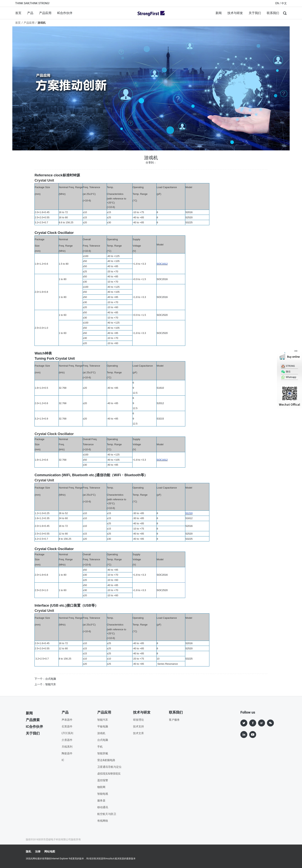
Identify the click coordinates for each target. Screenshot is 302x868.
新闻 (219, 13)
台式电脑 (103, 740)
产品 (30, 13)
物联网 (101, 787)
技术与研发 (235, 13)
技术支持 (138, 726)
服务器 (101, 800)
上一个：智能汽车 (45, 684)
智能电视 (103, 794)
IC (63, 760)
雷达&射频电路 (106, 760)
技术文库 (138, 733)
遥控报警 (103, 780)
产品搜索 (33, 720)
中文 (284, 3)
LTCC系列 (67, 733)
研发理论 (138, 720)
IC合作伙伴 (65, 13)
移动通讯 (103, 807)
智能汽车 (103, 720)
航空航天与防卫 (107, 814)
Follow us (248, 712)
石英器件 (67, 726)
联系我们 (273, 13)
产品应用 (45, 13)
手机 (100, 747)
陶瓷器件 (67, 753)
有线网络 (103, 821)
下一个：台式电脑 (45, 679)
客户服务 (174, 720)
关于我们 (255, 13)
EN (277, 3)
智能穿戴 (103, 753)
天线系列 (67, 747)
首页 (18, 13)
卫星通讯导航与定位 (109, 767)
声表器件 (67, 720)
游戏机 (101, 733)
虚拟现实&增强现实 (109, 774)
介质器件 (67, 740)
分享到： (151, 163)
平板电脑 (103, 726)
